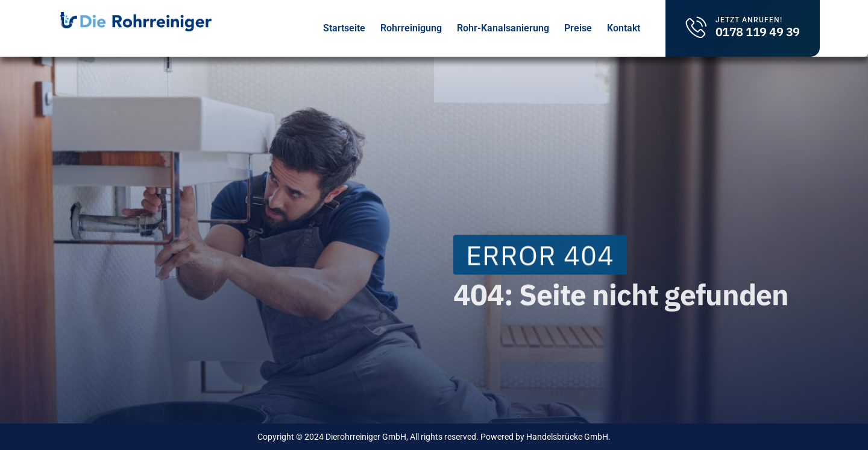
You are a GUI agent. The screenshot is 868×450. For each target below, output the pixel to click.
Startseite (344, 28)
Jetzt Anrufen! (749, 20)
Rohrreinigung (411, 28)
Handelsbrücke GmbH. (568, 437)
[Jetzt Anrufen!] (697, 27)
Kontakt (624, 28)
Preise (578, 28)
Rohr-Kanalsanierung (503, 28)
